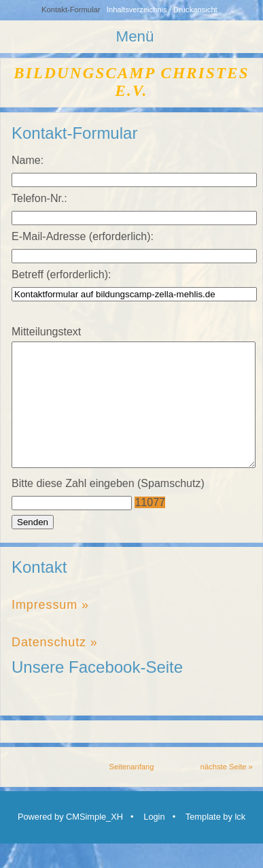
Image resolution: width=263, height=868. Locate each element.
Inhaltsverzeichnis (137, 10)
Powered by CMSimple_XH (70, 841)
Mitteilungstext (46, 332)
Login (154, 841)
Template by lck (215, 841)
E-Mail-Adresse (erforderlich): (83, 236)
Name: (28, 160)
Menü (135, 36)
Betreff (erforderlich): (61, 274)
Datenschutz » (55, 667)
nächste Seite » (227, 791)
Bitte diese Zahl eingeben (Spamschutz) (108, 508)
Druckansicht (195, 10)
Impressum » (50, 629)
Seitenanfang (132, 791)
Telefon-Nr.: (39, 198)
